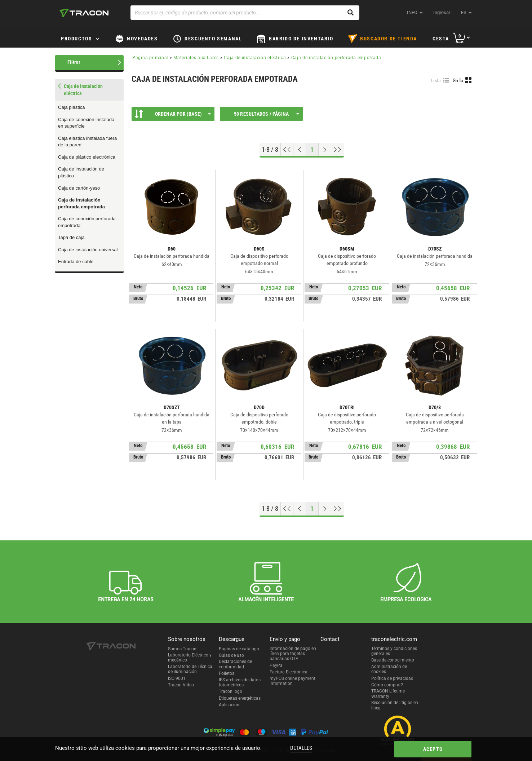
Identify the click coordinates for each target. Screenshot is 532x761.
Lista (436, 80)
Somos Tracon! (183, 649)
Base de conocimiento (393, 660)
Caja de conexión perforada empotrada (87, 222)
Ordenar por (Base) (173, 114)
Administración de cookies (389, 669)
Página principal (150, 58)
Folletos (227, 673)
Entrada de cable (76, 262)
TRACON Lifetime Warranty (388, 694)
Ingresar (442, 12)
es (464, 12)
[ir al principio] (287, 150)
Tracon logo (230, 691)
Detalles (301, 748)
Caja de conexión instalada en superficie (86, 123)
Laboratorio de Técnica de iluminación (190, 669)
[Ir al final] (338, 150)
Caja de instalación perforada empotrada (81, 203)
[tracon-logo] (84, 13)
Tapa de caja (71, 237)
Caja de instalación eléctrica (255, 58)
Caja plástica (71, 107)
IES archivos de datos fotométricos (240, 682)
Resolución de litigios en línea (395, 705)
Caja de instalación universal (88, 250)
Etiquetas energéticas (240, 698)
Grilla (458, 80)
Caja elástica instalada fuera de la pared (87, 142)
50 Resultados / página (267, 114)
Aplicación (229, 705)
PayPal (277, 665)
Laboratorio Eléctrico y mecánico (190, 658)
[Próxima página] (325, 150)
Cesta (441, 39)
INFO (412, 12)
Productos (76, 39)
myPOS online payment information (292, 681)
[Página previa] (300, 150)
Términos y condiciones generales (394, 651)
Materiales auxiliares (196, 58)
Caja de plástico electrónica (87, 157)
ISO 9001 (177, 678)
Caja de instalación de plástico (81, 172)
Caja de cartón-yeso (79, 188)
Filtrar (74, 62)
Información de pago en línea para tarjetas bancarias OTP (293, 654)
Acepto (433, 749)
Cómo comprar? (387, 685)
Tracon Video (181, 685)
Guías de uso (231, 655)
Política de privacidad (392, 678)
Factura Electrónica (289, 672)
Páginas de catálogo (239, 649)
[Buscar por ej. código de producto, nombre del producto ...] (245, 13)
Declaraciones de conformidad (235, 664)
